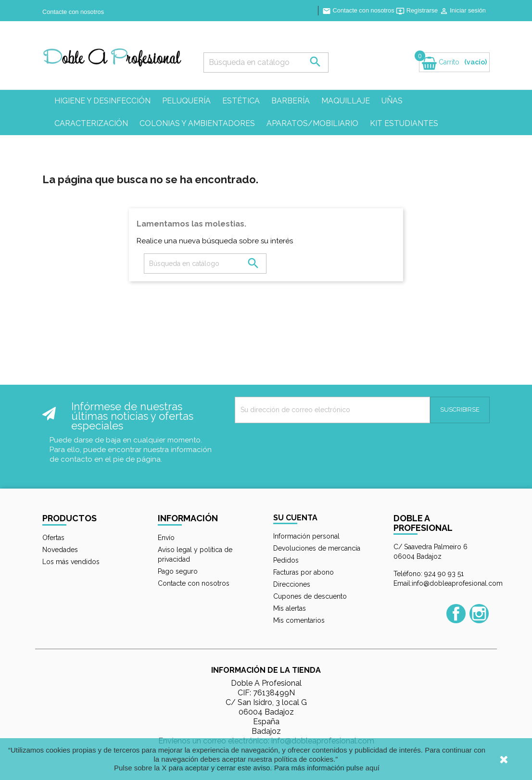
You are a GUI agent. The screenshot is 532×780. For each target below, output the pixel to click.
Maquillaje (346, 101)
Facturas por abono (304, 572)
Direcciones (292, 584)
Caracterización (91, 123)
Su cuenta (295, 518)
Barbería (291, 101)
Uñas (392, 101)
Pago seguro (178, 571)
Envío (166, 538)
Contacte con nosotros (73, 12)
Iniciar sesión (463, 10)
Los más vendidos (71, 562)
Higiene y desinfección (102, 101)
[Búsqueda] (266, 63)
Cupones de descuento (310, 596)
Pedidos (286, 560)
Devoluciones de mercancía (317, 548)
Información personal (306, 536)
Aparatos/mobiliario (312, 123)
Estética (241, 101)
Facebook (456, 614)
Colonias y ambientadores (197, 123)
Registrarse (418, 10)
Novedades (60, 550)
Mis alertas (290, 608)
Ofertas (53, 538)
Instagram (479, 614)
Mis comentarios (299, 620)
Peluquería (186, 101)
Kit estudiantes (404, 123)
